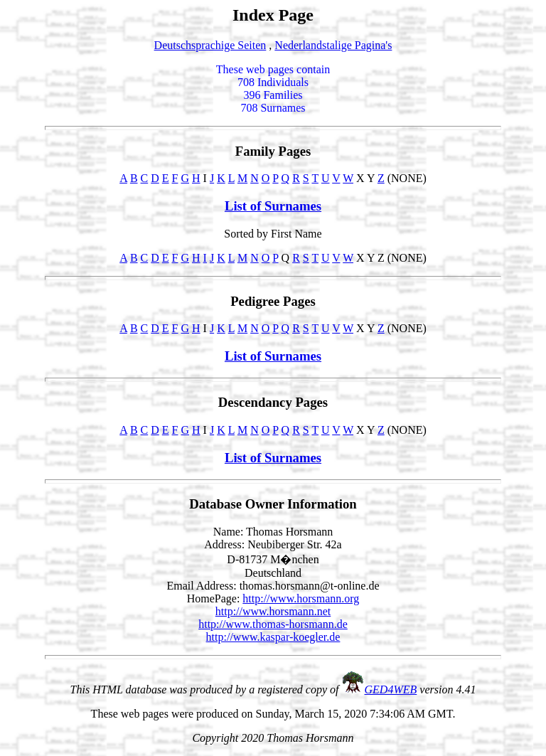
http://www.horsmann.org (301, 598)
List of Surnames (273, 206)
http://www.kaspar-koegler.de (273, 637)
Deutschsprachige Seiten (210, 45)
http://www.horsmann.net (273, 611)
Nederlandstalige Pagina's (333, 45)
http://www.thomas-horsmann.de (273, 624)
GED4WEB (391, 690)
